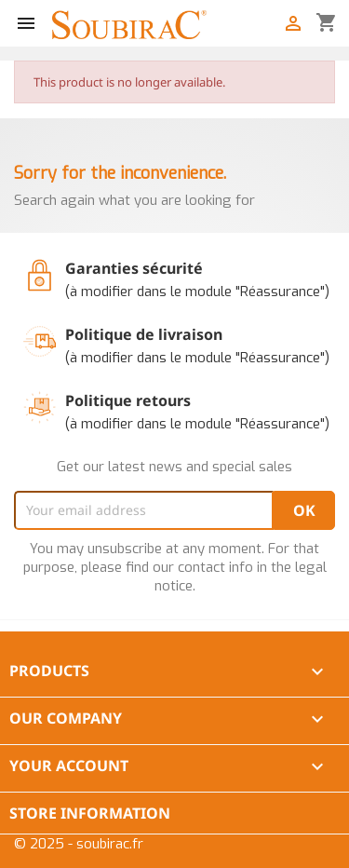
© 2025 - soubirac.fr (79, 844)
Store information (90, 813)
